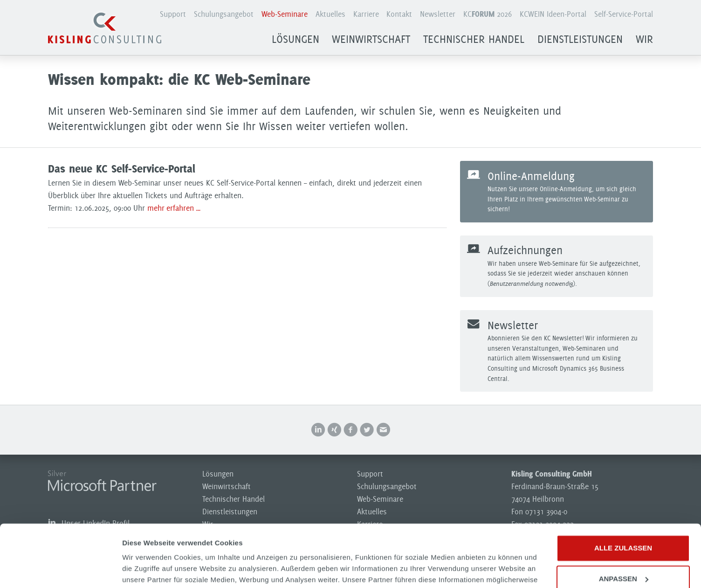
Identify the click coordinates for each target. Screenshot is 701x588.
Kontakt (399, 14)
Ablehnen (623, 551)
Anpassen (624, 520)
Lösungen (296, 39)
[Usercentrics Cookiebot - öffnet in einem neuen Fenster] (60, 570)
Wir (644, 39)
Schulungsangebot (224, 14)
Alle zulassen (623, 490)
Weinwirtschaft (371, 39)
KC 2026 (488, 14)
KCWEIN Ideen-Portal (553, 14)
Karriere (366, 14)
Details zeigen (146, 570)
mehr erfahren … (174, 208)
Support (173, 14)
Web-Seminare (285, 14)
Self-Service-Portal (624, 14)
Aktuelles (330, 14)
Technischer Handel (474, 39)
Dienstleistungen (580, 39)
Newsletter (438, 14)
